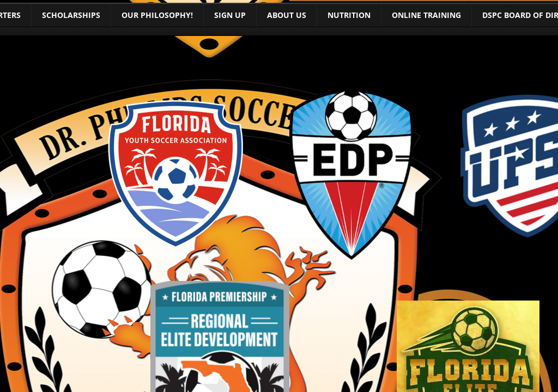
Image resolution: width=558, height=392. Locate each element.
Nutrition (349, 15)
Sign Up (230, 15)
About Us (287, 15)
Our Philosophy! (157, 15)
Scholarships (71, 15)
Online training (426, 15)
